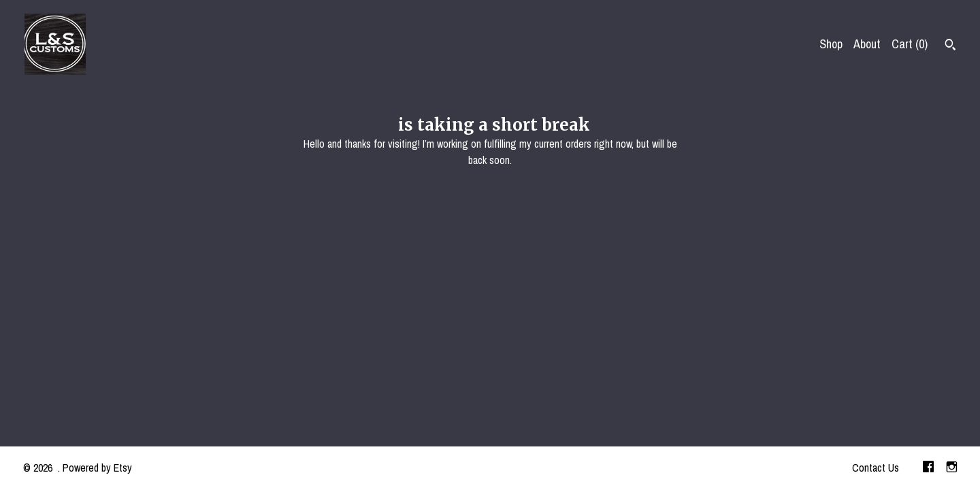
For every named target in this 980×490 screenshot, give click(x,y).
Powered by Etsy (97, 468)
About (867, 44)
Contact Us (876, 468)
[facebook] (928, 468)
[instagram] (952, 468)
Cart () (910, 44)
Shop (831, 44)
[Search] (950, 46)
